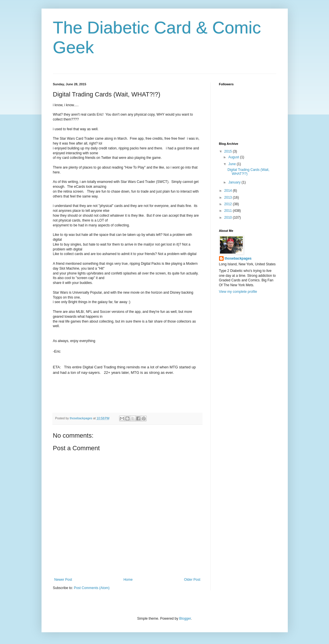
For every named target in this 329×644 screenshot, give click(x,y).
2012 (228, 204)
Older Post (192, 580)
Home (128, 580)
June (232, 164)
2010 (228, 218)
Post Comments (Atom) (92, 588)
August (234, 157)
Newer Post (63, 580)
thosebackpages (238, 258)
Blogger (185, 619)
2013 (228, 197)
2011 (228, 211)
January (235, 182)
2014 (228, 191)
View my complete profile (238, 292)
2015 (228, 151)
